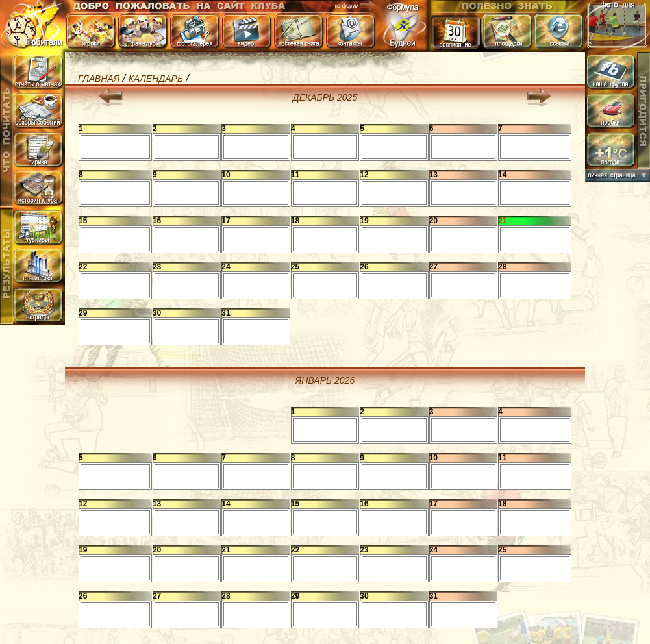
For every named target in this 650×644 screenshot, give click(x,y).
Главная (99, 79)
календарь (156, 79)
